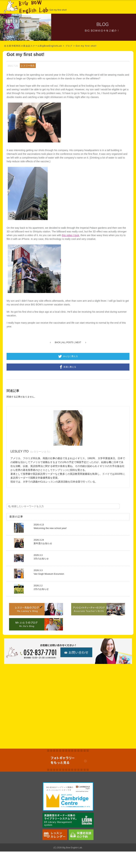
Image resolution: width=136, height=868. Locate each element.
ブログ (69, 46)
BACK (58, 342)
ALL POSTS (68, 342)
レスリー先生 (28, 66)
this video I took (70, 235)
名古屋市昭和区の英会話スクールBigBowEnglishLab (33, 46)
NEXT (78, 342)
